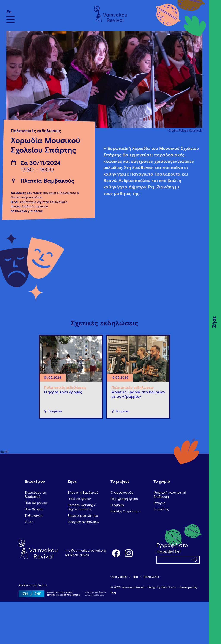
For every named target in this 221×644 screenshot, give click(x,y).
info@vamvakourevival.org (85, 551)
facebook (116, 553)
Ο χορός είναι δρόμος (63, 392)
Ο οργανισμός (122, 493)
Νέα (135, 577)
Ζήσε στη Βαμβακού (83, 493)
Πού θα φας (34, 509)
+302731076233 (77, 555)
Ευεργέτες (161, 509)
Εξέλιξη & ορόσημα (125, 511)
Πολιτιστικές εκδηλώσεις (36, 131)
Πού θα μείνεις (36, 503)
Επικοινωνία (151, 577)
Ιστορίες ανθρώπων (84, 522)
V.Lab (29, 522)
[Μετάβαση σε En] (11, 12)
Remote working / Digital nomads (82, 507)
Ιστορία (159, 503)
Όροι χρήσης (119, 577)
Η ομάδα (117, 505)
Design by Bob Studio (162, 588)
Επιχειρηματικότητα (83, 516)
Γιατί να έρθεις (79, 499)
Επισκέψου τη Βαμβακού (35, 495)
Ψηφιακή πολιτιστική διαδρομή (170, 495)
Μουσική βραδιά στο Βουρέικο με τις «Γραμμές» (138, 395)
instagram (129, 553)
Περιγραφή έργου (124, 499)
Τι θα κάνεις (34, 516)
